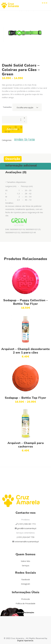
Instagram (25, 584)
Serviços (26, 565)
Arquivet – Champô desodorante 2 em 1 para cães (25, 351)
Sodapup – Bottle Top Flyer (25, 398)
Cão (26, 140)
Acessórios (19, 140)
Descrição (13, 159)
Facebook (26, 579)
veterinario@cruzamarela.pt (27, 541)
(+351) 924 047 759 (25, 537)
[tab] (25, 158)
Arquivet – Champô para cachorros (26, 445)
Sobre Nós (25, 561)
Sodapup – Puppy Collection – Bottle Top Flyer (25, 302)
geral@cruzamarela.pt (27, 528)
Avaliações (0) (16, 172)
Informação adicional (21, 165)
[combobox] (27, 107)
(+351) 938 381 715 (27, 524)
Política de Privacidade (25, 603)
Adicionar (12, 129)
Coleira (32, 140)
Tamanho (7, 107)
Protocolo (26, 599)
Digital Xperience (25, 641)
